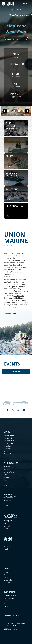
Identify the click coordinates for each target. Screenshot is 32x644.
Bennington (8, 469)
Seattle (17, 296)
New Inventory (9, 435)
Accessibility (8, 580)
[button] (5, 111)
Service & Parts (9, 441)
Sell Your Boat (9, 598)
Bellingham (21, 298)
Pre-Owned (8, 438)
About (6, 451)
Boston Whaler (9, 472)
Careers (6, 601)
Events (6, 606)
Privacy (6, 575)
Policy (6, 572)
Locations (7, 449)
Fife (22, 296)
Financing (7, 446)
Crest (6, 475)
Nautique (7, 480)
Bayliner (7, 467)
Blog (5, 603)
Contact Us (8, 454)
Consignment (8, 443)
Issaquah (8, 298)
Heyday (6, 477)
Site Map (7, 583)
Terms (6, 577)
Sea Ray (6, 483)
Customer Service (10, 596)
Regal (6, 485)
